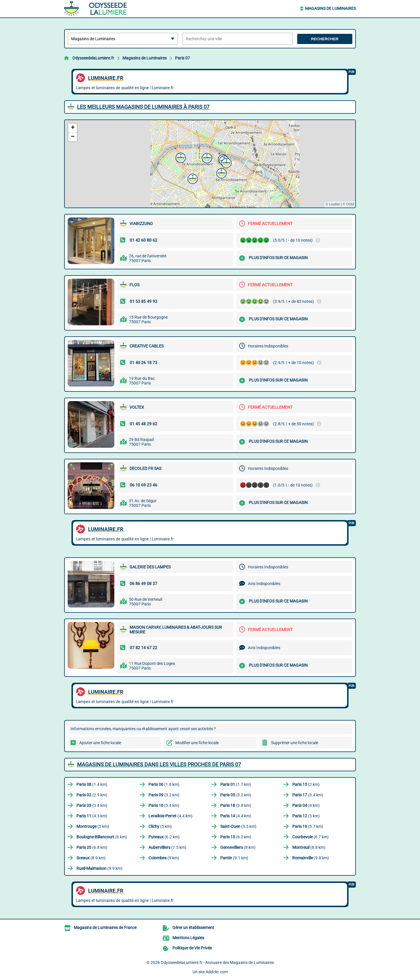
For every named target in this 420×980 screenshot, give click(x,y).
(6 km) (102, 837)
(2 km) (306, 784)
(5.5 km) (238, 826)
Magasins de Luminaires (330, 8)
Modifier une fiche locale (197, 743)
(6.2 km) (164, 837)
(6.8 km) (92, 847)
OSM (350, 204)
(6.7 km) (310, 837)
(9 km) (164, 858)
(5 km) (306, 816)
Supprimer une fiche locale (295, 743)
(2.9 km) (92, 795)
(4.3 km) (92, 816)
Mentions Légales (188, 938)
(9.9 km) (99, 868)
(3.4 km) (308, 795)
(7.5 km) (167, 847)
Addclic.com (217, 972)
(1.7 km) (236, 784)
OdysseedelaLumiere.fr (93, 58)
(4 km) (306, 805)
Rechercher (325, 39)
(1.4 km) (92, 784)
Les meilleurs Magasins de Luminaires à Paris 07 (143, 107)
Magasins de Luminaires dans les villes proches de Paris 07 (159, 764)
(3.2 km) (164, 795)
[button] (226, 162)
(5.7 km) (308, 826)
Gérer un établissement (193, 928)
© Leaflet (332, 204)
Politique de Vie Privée (192, 948)
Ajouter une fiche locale (100, 743)
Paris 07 (182, 58)
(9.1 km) (234, 858)
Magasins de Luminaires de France (105, 928)
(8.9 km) (91, 858)
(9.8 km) (311, 858)
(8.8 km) (309, 847)
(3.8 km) (236, 805)
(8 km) (238, 847)
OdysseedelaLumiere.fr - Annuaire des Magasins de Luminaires (217, 963)
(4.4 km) (170, 816)
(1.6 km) (164, 784)
